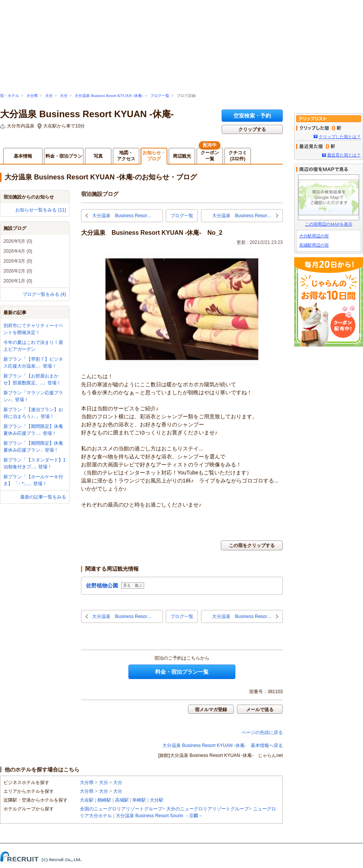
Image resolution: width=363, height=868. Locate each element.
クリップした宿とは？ (340, 137)
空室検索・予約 (252, 116)
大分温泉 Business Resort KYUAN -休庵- (109, 96)
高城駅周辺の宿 (314, 245)
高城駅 (122, 800)
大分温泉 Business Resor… (122, 216)
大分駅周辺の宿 (314, 236)
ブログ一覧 (160, 96)
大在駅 (87, 800)
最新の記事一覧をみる (43, 497)
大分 (49, 96)
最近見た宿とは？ (344, 155)
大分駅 (157, 800)
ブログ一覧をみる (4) (44, 294)
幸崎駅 (139, 800)
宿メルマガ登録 (211, 710)
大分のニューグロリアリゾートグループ (207, 809)
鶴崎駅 (104, 800)
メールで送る (260, 710)
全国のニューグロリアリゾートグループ (121, 809)
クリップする (252, 129)
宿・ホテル (10, 96)
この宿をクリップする (252, 545)
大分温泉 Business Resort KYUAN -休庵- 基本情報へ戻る (223, 745)
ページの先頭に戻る (262, 732)
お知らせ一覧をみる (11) (41, 210)
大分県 (32, 96)
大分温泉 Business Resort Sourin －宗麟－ (159, 816)
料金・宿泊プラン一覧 (182, 672)
